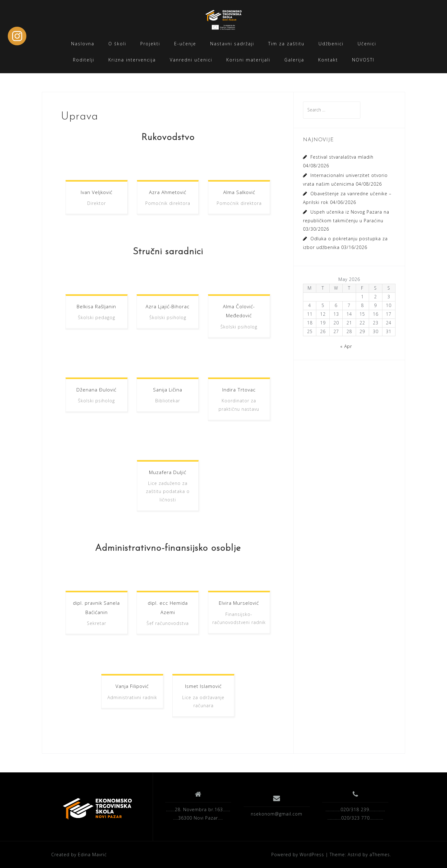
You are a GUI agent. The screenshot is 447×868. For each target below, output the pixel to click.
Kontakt (328, 60)
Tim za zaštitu (286, 44)
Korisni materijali (248, 60)
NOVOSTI (363, 60)
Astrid (354, 854)
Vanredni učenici (191, 60)
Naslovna (83, 44)
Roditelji (84, 60)
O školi (117, 44)
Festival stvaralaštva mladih (342, 157)
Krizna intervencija (132, 60)
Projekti (150, 44)
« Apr (346, 346)
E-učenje (185, 44)
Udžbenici (331, 44)
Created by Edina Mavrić (79, 854)
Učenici (367, 44)
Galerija (294, 60)
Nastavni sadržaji (232, 44)
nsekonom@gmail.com (277, 814)
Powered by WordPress (298, 854)
